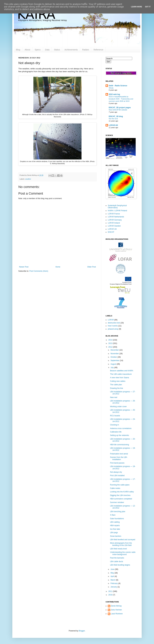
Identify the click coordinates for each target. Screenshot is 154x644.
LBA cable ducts (117, 561)
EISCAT (111, 232)
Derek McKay (116, 606)
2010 (111, 595)
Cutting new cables (118, 381)
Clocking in (115, 425)
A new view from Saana (119, 378)
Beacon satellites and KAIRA (122, 371)
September (115, 360)
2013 (111, 343)
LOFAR (111, 320)
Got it (148, 7)
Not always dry (116, 472)
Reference (98, 50)
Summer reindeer (117, 502)
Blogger (82, 631)
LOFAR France (114, 214)
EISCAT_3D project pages (120, 108)
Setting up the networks (119, 435)
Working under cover (118, 407)
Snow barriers (116, 536)
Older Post (92, 267)
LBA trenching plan (118, 512)
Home (58, 267)
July (112, 368)
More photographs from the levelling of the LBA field (121, 544)
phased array (113, 329)
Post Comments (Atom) (39, 271)
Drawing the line (117, 388)
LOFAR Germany (115, 220)
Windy (111, 88)
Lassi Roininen (117, 614)
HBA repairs (115, 525)
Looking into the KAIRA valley (122, 492)
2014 (111, 340)
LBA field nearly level (118, 549)
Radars (86, 50)
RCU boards (115, 416)
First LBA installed (117, 476)
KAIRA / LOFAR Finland (117, 211)
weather (28, 179)
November (115, 354)
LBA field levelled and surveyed (123, 540)
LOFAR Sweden (114, 226)
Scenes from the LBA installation (119, 458)
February (114, 583)
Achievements (71, 50)
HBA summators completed (121, 499)
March (113, 580)
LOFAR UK (112, 229)
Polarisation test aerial (119, 454)
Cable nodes (115, 488)
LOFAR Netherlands (116, 217)
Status (57, 50)
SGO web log (114, 94)
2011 (111, 591)
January (114, 587)
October (114, 357)
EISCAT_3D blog (116, 116)
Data (47, 50)
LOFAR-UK (113, 125)
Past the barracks (117, 558)
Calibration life (116, 432)
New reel (114, 397)
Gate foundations (117, 519)
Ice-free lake (115, 529)
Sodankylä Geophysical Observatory (117, 207)
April (113, 576)
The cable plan (116, 385)
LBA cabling (115, 522)
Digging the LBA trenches (120, 495)
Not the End (113, 119)
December (115, 350)
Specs (38, 50)
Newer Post (24, 267)
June (113, 569)
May (112, 573)
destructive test (114, 323)
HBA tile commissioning (119, 445)
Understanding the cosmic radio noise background (123, 553)
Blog (18, 50)
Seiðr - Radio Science (118, 86)
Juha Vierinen (116, 610)
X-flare (113, 515)
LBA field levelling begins (120, 565)
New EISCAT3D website (118, 110)
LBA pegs (114, 533)
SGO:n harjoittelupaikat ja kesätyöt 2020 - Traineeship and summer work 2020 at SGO (121, 99)
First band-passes (117, 463)
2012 (111, 347)
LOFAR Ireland (114, 223)
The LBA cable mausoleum (121, 374)
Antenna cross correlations (121, 428)
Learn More (137, 7)
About (27, 50)
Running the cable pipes (120, 485)
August (114, 364)
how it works (113, 326)
